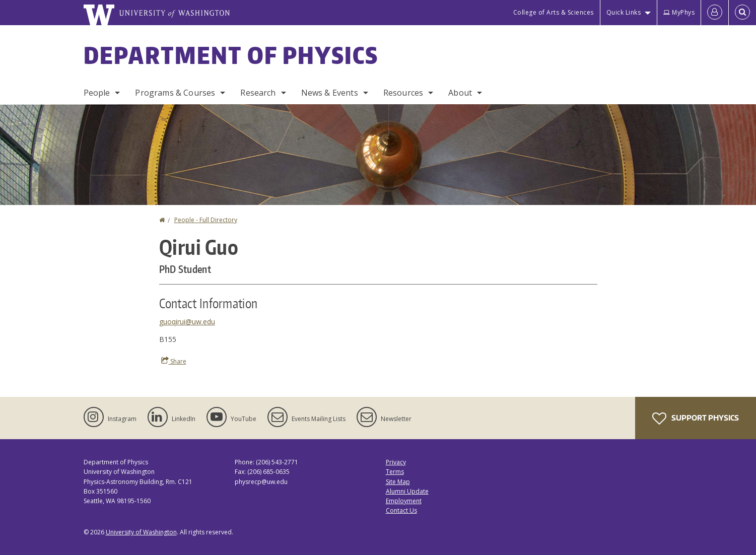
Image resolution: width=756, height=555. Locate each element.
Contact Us (401, 510)
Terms (395, 472)
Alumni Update (407, 491)
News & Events (330, 93)
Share (174, 361)
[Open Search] (742, 13)
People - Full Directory (206, 220)
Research (258, 93)
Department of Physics (231, 55)
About (460, 93)
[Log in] (715, 13)
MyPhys (679, 12)
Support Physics (696, 419)
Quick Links (624, 12)
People (97, 93)
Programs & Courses (175, 93)
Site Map (398, 482)
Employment (404, 501)
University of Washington (141, 532)
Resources (403, 93)
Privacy (396, 462)
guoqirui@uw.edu (187, 322)
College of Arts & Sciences (554, 12)
